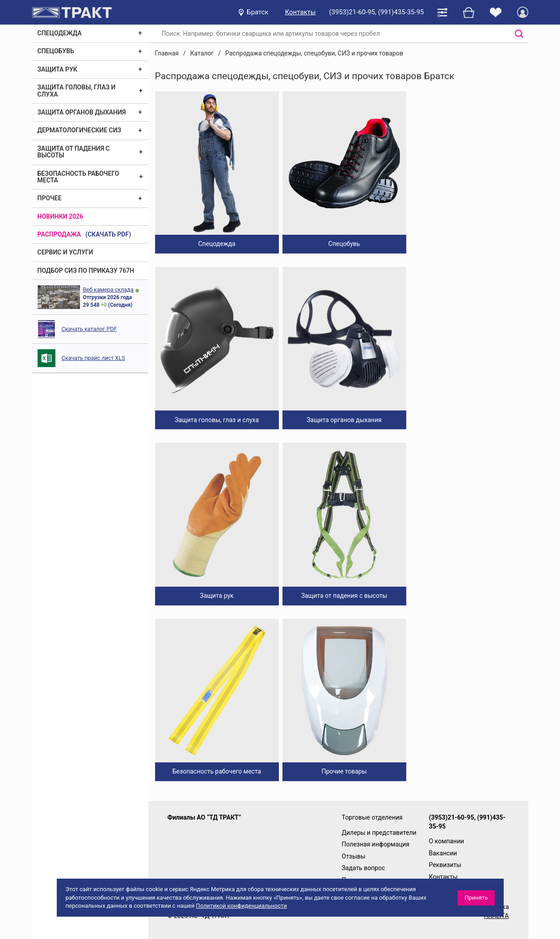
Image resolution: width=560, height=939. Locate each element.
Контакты (301, 12)
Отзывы (354, 856)
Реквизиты (445, 865)
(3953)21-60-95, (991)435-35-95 (376, 12)
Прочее (50, 198)
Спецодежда (60, 33)
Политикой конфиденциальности (241, 906)
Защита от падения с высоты (74, 152)
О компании (447, 841)
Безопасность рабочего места (78, 177)
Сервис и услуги (65, 252)
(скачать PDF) (108, 234)
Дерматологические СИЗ (80, 130)
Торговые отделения (372, 817)
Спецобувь (56, 51)
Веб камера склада (108, 290)
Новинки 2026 (61, 216)
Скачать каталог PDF (89, 329)
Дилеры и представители (379, 833)
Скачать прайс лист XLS (93, 358)
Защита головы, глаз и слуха (77, 91)
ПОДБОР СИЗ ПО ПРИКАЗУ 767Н (86, 271)
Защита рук (57, 69)
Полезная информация (376, 844)
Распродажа (59, 234)
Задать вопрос (364, 868)
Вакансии (443, 853)
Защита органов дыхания (82, 112)
